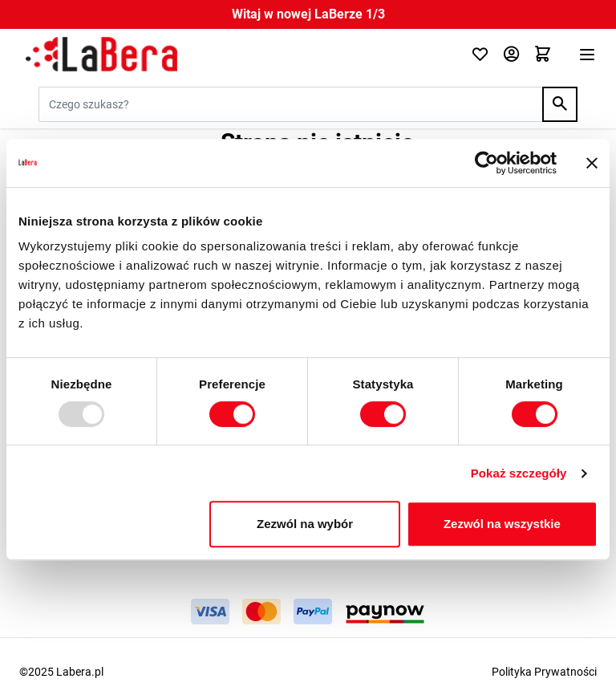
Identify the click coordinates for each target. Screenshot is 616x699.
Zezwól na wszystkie (502, 524)
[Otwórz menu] (587, 55)
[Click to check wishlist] (480, 55)
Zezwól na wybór (305, 524)
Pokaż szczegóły (519, 473)
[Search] (560, 104)
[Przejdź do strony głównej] (235, 55)
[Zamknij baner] (592, 163)
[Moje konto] (511, 55)
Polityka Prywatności (544, 672)
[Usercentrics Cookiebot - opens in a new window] (486, 163)
